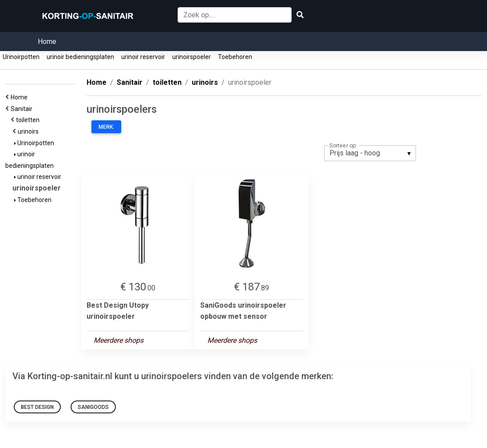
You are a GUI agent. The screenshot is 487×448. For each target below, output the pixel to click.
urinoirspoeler (192, 57)
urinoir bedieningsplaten (80, 57)
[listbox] (370, 153)
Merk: (106, 127)
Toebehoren (235, 57)
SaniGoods (93, 407)
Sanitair (23, 109)
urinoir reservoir (143, 57)
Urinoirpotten (21, 57)
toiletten (29, 120)
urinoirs (30, 131)
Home (47, 42)
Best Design (37, 407)
